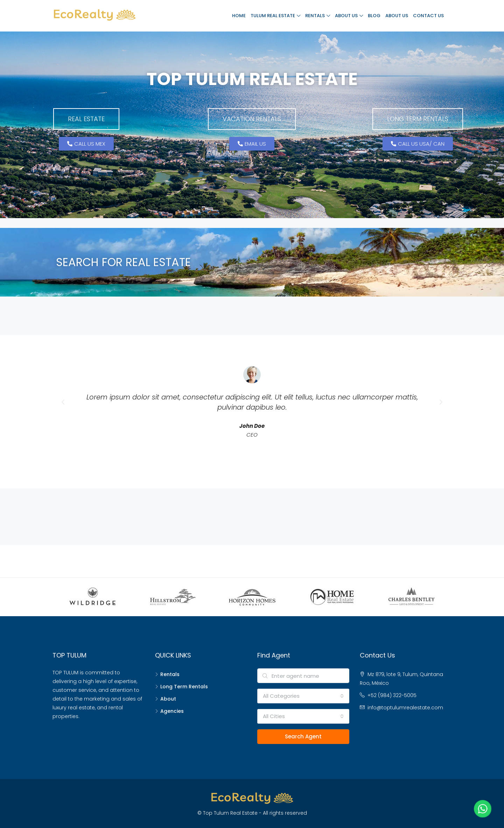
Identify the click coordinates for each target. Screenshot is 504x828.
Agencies (172, 711)
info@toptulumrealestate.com (405, 708)
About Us (346, 16)
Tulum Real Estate (273, 16)
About (168, 699)
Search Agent (303, 736)
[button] (86, 119)
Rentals (315, 16)
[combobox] (303, 696)
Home (239, 16)
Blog (374, 16)
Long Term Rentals (184, 687)
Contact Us (428, 16)
